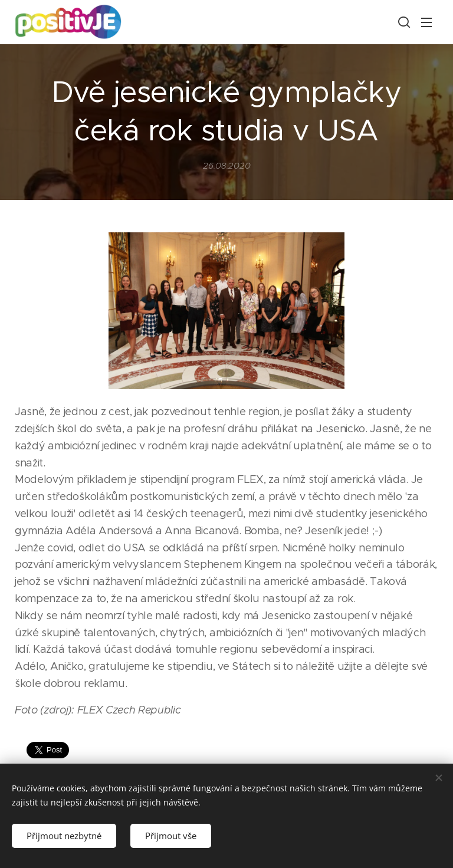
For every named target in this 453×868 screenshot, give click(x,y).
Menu (426, 22)
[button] (403, 22)
